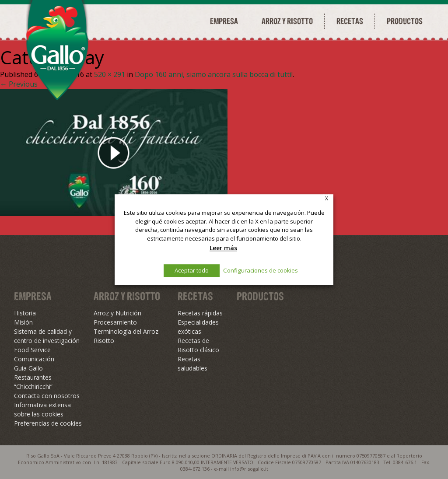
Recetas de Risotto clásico (198, 345)
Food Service (32, 350)
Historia (25, 313)
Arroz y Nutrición (117, 313)
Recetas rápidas (200, 313)
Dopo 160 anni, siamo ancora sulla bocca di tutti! (214, 74)
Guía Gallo (28, 368)
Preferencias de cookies (48, 423)
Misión (23, 322)
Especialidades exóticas (198, 327)
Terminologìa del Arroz (126, 331)
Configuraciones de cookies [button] (261, 270)
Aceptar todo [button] (192, 270)
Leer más (223, 248)
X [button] (327, 198)
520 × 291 (110, 74)
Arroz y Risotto (127, 296)
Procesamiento (115, 322)
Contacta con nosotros (47, 396)
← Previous (19, 84)
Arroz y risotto (287, 21)
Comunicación (34, 359)
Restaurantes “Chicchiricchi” (33, 382)
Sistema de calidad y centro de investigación (47, 336)
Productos (405, 21)
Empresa (224, 21)
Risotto (104, 341)
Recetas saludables (192, 364)
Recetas (350, 21)
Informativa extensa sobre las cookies (42, 409)
